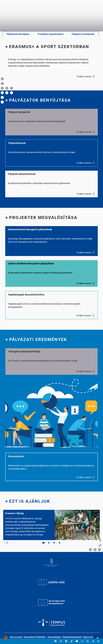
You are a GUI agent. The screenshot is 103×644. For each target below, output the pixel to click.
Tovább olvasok (86, 77)
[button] (55, 641)
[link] (93, 641)
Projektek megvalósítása (51, 34)
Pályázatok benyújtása (18, 34)
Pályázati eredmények (83, 34)
